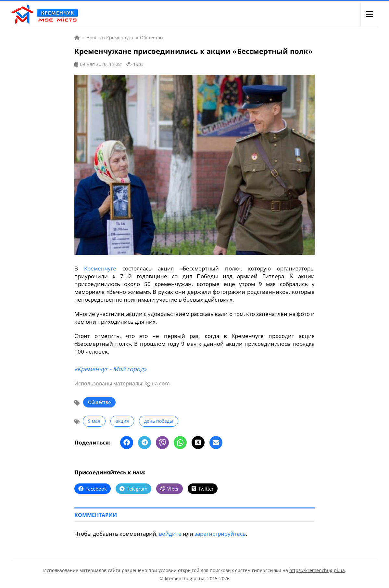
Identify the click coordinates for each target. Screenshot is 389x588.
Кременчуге (100, 268)
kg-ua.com (157, 383)
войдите (170, 534)
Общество (99, 402)
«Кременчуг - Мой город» (110, 369)
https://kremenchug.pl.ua (317, 570)
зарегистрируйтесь (220, 534)
